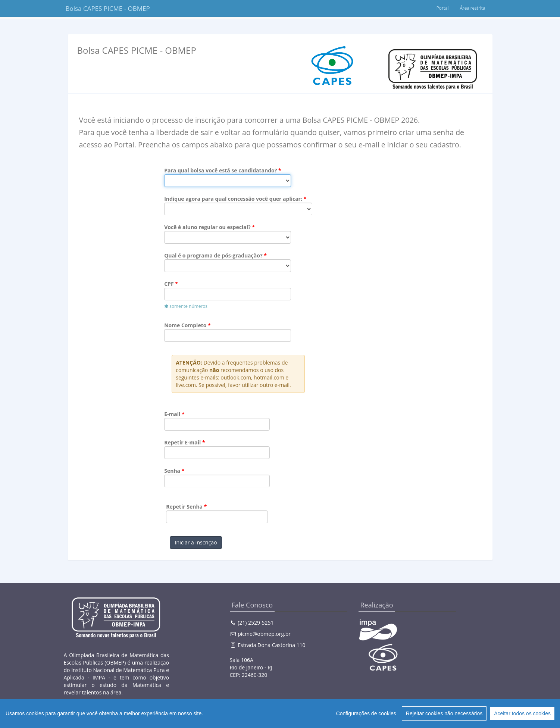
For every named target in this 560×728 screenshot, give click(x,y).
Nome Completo (185, 325)
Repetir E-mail (182, 442)
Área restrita (472, 8)
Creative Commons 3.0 (179, 717)
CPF (169, 284)
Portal (442, 8)
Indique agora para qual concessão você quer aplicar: (233, 199)
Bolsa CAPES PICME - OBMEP (102, 8)
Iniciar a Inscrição (196, 542)
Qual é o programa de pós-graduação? (213, 255)
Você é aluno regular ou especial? (207, 227)
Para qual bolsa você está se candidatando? (220, 170)
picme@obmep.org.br (264, 634)
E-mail (172, 414)
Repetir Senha (184, 507)
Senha (172, 471)
